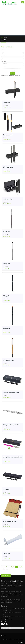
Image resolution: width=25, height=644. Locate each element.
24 (16, 567)
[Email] (11, 628)
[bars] (23, 2)
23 (14, 567)
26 (22, 567)
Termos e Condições (20, 642)
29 (5, 569)
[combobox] (12, 53)
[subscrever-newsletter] (23, 628)
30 (7, 569)
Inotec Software (9, 639)
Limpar (13, 71)
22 (11, 567)
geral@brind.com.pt (9, 619)
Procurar (12, 73)
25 (19, 567)
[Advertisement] (12, 23)
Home (2, 38)
